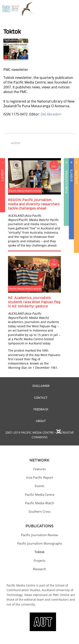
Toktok (39, 552)
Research (40, 569)
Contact (41, 397)
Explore (76, 177)
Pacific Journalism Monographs (40, 543)
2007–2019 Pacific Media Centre (29, 432)
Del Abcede (51, 114)
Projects (39, 560)
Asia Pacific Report (39, 477)
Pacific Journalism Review (39, 535)
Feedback (41, 409)
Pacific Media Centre (40, 495)
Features (39, 469)
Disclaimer (41, 386)
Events (71, 175)
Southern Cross (39, 511)
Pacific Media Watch (40, 503)
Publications (66, 182)
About (41, 421)
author (16, 143)
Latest (2, 198)
